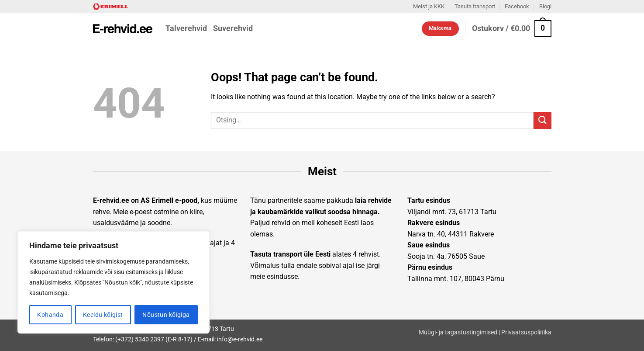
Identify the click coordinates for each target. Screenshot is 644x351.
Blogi (545, 6)
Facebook (517, 6)
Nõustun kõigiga (166, 315)
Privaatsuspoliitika (526, 332)
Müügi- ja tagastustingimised (458, 332)
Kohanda (50, 315)
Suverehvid (233, 28)
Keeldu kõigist (103, 315)
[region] (114, 282)
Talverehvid (186, 28)
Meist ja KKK (429, 6)
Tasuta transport (475, 6)
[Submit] (542, 120)
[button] (512, 29)
